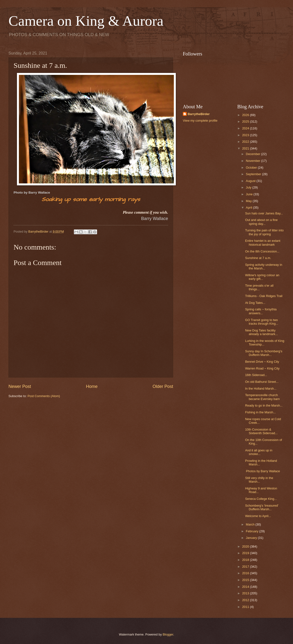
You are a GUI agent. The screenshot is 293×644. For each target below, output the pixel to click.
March (251, 524)
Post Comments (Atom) (44, 396)
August (251, 181)
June (250, 194)
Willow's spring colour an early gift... (262, 277)
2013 (246, 593)
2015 (246, 580)
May (249, 201)
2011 (246, 607)
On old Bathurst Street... (262, 382)
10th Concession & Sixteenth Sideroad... (261, 431)
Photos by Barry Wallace (262, 471)
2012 (246, 600)
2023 (246, 135)
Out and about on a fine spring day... (261, 222)
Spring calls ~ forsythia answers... (261, 311)
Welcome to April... (258, 516)
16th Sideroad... (256, 375)
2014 (246, 587)
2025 (246, 122)
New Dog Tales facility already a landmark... (261, 332)
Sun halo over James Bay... (264, 213)
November (253, 161)
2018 (246, 560)
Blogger (168, 634)
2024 (246, 128)
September (254, 174)
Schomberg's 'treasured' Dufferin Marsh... (262, 507)
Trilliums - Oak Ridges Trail (264, 296)
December (253, 154)
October (252, 168)
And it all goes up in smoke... (259, 452)
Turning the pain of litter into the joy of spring (264, 232)
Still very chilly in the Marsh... (259, 480)
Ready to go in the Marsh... (264, 405)
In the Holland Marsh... (261, 389)
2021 (246, 148)
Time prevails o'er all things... (259, 287)
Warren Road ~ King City (262, 368)
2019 (246, 553)
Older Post (163, 386)
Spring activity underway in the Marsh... (264, 267)
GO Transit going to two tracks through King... (262, 322)
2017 (246, 567)
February (252, 531)
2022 (246, 142)
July (249, 187)
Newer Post (20, 386)
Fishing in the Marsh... (260, 412)
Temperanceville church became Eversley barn (262, 397)
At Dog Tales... (255, 303)
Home (92, 386)
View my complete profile (200, 121)
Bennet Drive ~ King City (262, 362)
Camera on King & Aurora (86, 21)
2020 (246, 546)
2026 (246, 115)
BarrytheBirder (199, 114)
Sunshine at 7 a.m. (258, 258)
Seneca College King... (261, 499)
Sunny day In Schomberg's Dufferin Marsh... (264, 353)
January (252, 538)
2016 (246, 573)
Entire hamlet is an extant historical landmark (263, 243)
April (249, 208)
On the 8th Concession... (262, 251)
